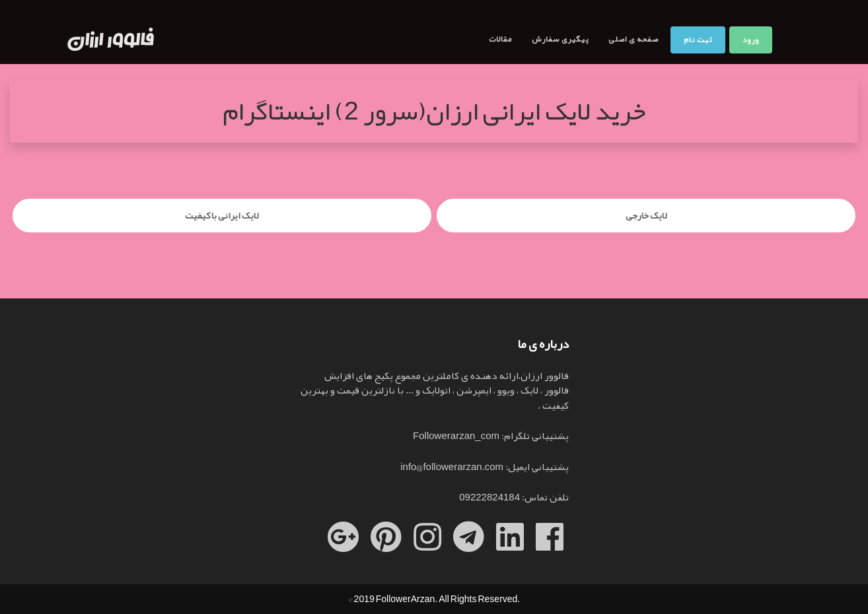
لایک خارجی (646, 215)
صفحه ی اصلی (633, 39)
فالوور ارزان (111, 40)
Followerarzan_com (456, 436)
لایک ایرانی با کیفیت (222, 215)
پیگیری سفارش (560, 39)
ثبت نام (698, 40)
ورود (751, 40)
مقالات (500, 39)
